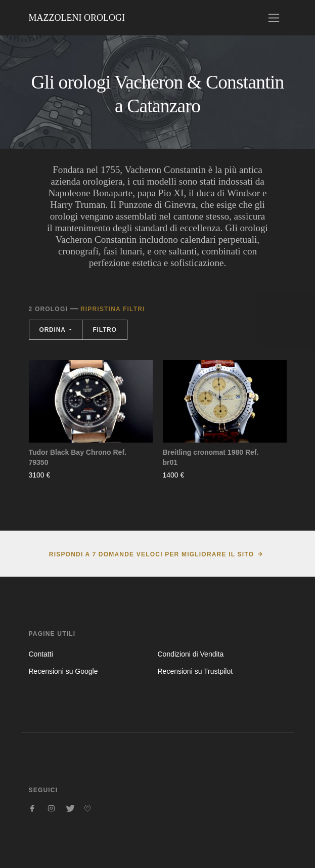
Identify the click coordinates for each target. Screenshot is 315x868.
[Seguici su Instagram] (51, 808)
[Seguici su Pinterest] (87, 808)
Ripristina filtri (113, 309)
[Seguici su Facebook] (33, 808)
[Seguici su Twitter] (69, 808)
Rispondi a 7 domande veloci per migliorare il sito (151, 554)
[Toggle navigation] (274, 18)
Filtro (104, 330)
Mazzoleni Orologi (77, 18)
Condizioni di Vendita (191, 654)
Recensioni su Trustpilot (195, 671)
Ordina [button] (54, 330)
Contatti (41, 654)
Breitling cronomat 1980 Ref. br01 (211, 457)
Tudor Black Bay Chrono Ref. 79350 (78, 457)
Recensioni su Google (63, 671)
